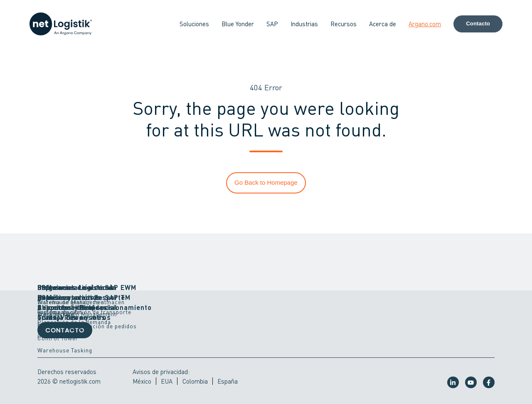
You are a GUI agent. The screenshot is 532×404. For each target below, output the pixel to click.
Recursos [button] (344, 24)
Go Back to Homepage (266, 182)
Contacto (478, 24)
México (142, 381)
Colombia (195, 381)
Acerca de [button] (383, 24)
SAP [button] (272, 24)
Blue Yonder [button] (238, 24)
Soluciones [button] (194, 24)
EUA (167, 381)
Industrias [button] (304, 24)
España (228, 381)
